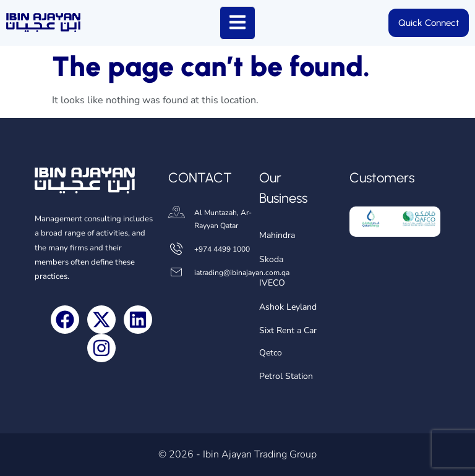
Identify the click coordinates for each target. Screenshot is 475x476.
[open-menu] (237, 23)
